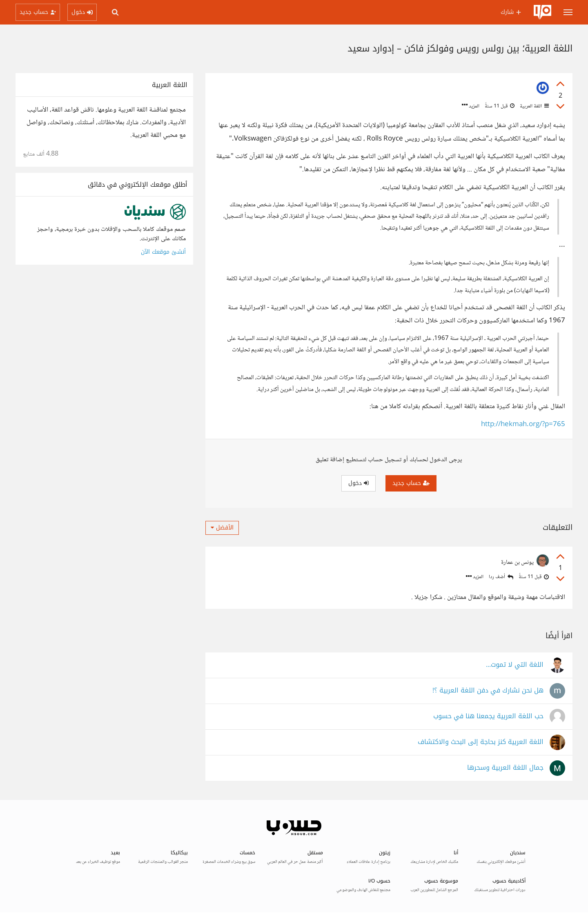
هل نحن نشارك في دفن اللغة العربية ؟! (488, 691)
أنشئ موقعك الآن (163, 252)
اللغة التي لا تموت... (515, 665)
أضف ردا (501, 577)
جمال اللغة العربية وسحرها (505, 768)
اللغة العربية (534, 106)
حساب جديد (411, 483)
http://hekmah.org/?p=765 (523, 425)
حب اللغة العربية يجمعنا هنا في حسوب (488, 716)
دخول (359, 483)
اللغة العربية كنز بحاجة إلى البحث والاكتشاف (481, 742)
